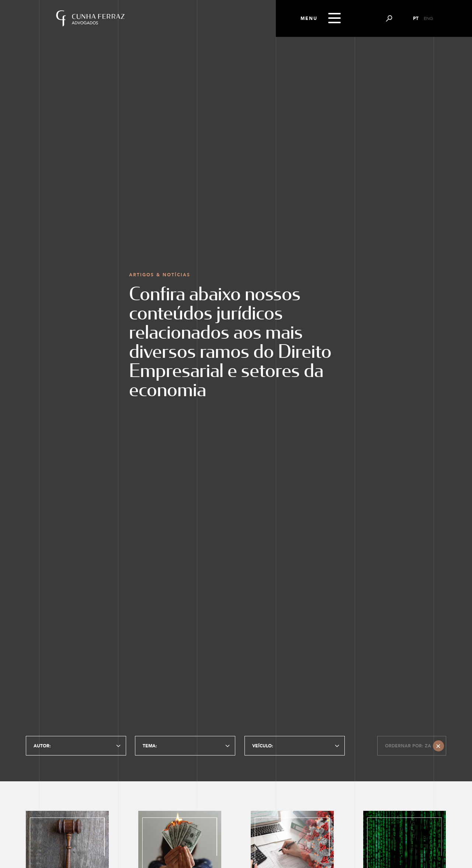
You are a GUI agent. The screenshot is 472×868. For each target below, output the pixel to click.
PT (416, 18)
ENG (428, 18)
